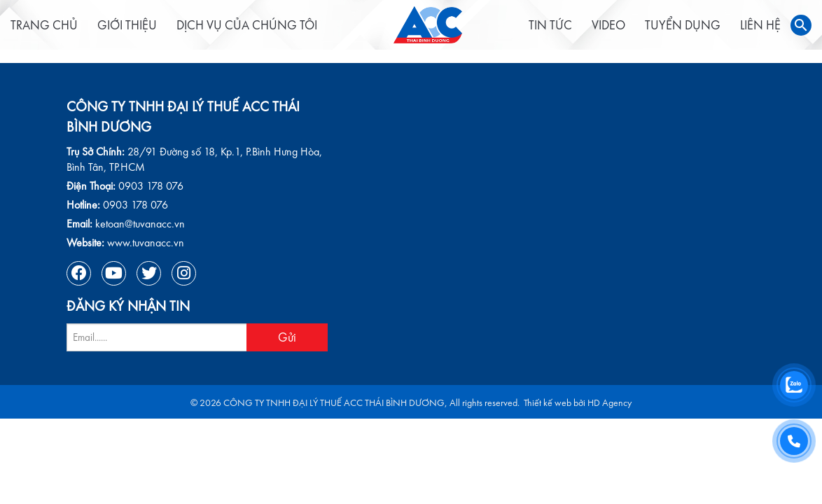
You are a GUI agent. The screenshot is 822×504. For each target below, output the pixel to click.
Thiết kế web (548, 403)
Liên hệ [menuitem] (726, 31)
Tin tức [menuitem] (516, 31)
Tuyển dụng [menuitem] (648, 31)
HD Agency (609, 403)
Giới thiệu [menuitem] (145, 31)
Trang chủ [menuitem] (62, 31)
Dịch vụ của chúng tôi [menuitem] (264, 31)
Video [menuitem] (574, 31)
